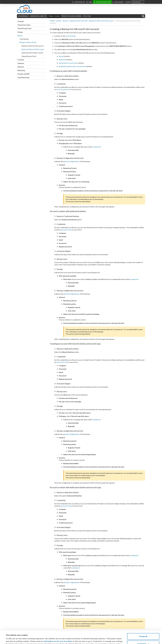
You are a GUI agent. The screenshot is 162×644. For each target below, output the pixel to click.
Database (21, 63)
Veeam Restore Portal (29, 56)
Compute (21, 21)
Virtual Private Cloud (24, 28)
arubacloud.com (79, 2)
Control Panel (70, 36)
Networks (21, 67)
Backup (20, 36)
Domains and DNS (24, 74)
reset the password (63, 89)
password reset (66, 230)
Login (89, 2)
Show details (11, 637)
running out (96, 147)
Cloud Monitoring (23, 78)
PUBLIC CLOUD (54, 16)
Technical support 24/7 (102, 2)
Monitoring (21, 70)
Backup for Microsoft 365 (28, 42)
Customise (143, 631)
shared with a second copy (68, 63)
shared (61, 56)
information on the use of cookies (58, 628)
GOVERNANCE (23, 16)
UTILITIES (87, 16)
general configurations (71, 161)
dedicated (62, 60)
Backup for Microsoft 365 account (33, 49)
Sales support (118, 2)
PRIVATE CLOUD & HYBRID (71, 16)
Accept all (143, 623)
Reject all (143, 638)
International (137, 2)
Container (21, 60)
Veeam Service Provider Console (32, 53)
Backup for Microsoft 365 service (33, 46)
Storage (20, 32)
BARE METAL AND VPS (39, 16)
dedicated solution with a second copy (72, 66)
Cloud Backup (24, 39)
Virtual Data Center (24, 25)
